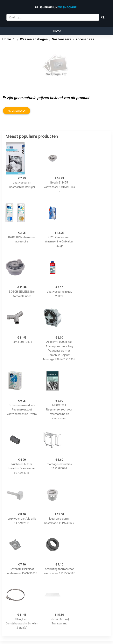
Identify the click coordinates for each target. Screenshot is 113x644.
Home (57, 31)
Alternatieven (17, 111)
